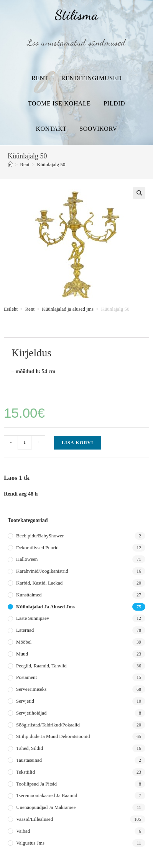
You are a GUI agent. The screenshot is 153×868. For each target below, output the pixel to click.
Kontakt (51, 129)
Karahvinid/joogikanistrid (42, 571)
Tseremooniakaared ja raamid (47, 795)
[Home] (10, 164)
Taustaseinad (29, 760)
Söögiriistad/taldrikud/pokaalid (48, 725)
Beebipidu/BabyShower (40, 536)
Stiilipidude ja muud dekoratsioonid (53, 736)
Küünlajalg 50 (51, 164)
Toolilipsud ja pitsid (36, 784)
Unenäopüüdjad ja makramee (46, 807)
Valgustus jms (30, 843)
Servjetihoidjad (31, 713)
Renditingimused (91, 78)
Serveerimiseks (31, 689)
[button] (139, 193)
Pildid (114, 103)
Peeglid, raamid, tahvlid (41, 666)
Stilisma (76, 15)
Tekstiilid (25, 772)
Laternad (25, 630)
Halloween (27, 559)
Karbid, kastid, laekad (39, 583)
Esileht (11, 309)
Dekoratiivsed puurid (37, 548)
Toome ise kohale (59, 103)
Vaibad (23, 831)
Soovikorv (98, 129)
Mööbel (24, 642)
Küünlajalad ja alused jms (68, 309)
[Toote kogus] (25, 443)
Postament (26, 677)
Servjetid (25, 701)
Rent (40, 78)
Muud (22, 654)
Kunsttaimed (29, 595)
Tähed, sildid (30, 748)
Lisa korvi (78, 443)
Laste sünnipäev (33, 618)
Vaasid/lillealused (35, 819)
